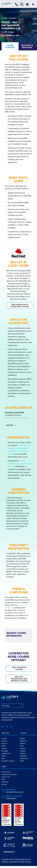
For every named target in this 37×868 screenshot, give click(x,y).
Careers (4, 748)
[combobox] (3, 706)
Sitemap (4, 784)
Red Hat (13, 18)
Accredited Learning (8, 761)
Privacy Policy (6, 772)
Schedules (5, 751)
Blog (3, 758)
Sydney (22, 738)
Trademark (5, 782)
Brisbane (23, 743)
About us (4, 743)
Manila (22, 761)
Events (4, 756)
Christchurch (24, 758)
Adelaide (23, 751)
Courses (4, 18)
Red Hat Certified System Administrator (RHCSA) (20, 464)
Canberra (23, 748)
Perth (22, 746)
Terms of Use (6, 777)
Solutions (4, 741)
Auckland (23, 753)
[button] (10, 46)
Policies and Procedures (9, 774)
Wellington (23, 756)
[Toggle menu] (33, 4)
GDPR (3, 779)
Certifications (6, 753)
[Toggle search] (22, 4)
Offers (3, 746)
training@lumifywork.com (15, 792)
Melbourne (23, 741)
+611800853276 (11, 798)
